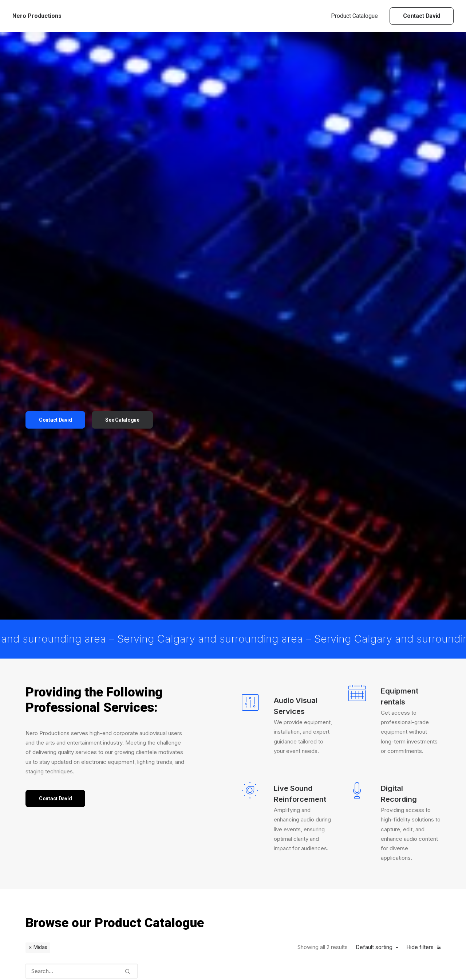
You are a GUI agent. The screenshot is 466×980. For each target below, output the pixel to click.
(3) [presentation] (60, 800)
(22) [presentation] (56, 864)
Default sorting (374, 644)
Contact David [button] (55, 268)
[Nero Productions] (37, 16)
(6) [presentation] (57, 786)
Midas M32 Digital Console (267, 774)
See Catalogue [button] (122, 268)
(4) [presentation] (68, 876)
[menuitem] (357, 16)
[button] (128, 666)
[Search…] (82, 668)
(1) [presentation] (70, 774)
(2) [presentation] (56, 825)
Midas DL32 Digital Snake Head (196, 770)
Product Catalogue (354, 16)
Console (195, 756)
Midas (40, 644)
